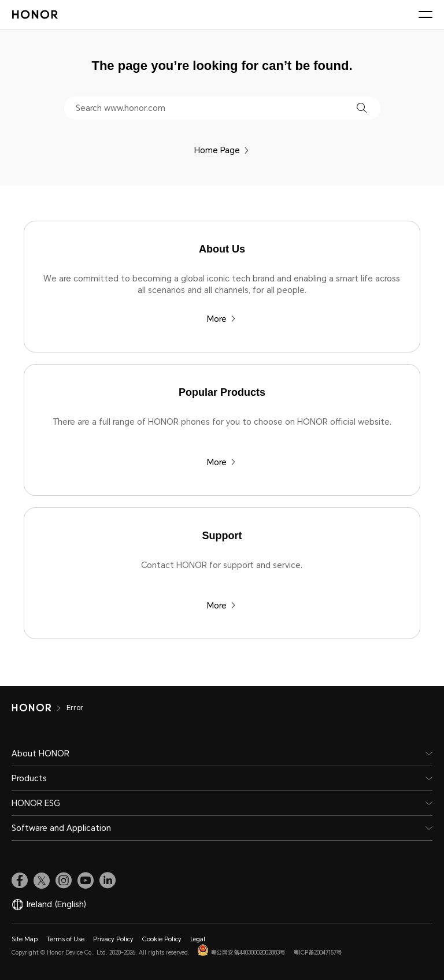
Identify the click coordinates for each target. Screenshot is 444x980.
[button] (362, 108)
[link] (20, 881)
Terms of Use (65, 939)
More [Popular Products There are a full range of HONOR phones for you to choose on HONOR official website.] (221, 462)
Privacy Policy (113, 939)
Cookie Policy (162, 939)
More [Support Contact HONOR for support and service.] (221, 606)
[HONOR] (39, 708)
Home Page (222, 150)
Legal (198, 939)
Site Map (25, 939)
